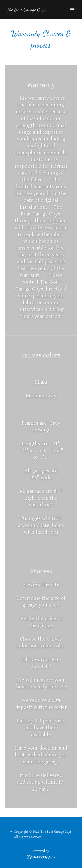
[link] (26, 10)
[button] (72, 10)
